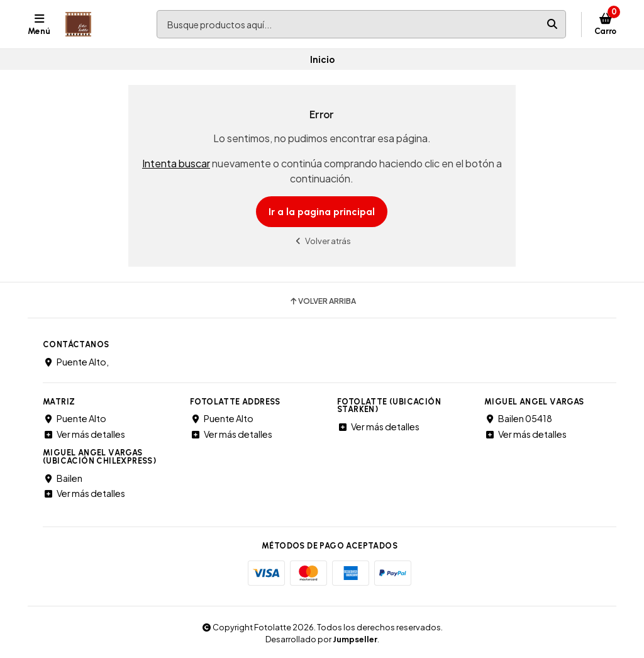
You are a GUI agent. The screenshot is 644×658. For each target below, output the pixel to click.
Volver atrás (322, 241)
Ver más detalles (84, 434)
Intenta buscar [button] (176, 163)
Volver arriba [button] (322, 301)
